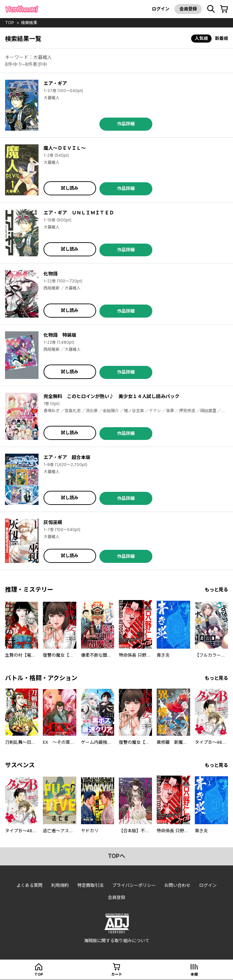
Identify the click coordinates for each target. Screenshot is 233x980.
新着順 (221, 38)
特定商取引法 (90, 885)
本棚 (194, 974)
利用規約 (60, 885)
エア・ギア (55, 83)
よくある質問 (29, 885)
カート (117, 974)
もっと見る (216, 590)
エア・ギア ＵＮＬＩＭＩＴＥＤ (79, 213)
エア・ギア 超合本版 (67, 457)
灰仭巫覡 (53, 522)
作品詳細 (126, 124)
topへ (116, 856)
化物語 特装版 (60, 335)
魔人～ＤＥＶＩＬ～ (65, 148)
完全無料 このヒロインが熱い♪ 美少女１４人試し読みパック (111, 396)
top (10, 23)
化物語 (51, 274)
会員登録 (188, 9)
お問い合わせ (177, 885)
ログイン (161, 9)
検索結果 (29, 23)
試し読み (70, 188)
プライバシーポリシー (134, 885)
